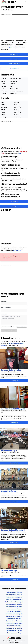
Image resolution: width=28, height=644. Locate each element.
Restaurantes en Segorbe (14, 604)
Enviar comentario (9, 331)
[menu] (26, 2)
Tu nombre (4, 301)
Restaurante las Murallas (11, 370)
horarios (17, 46)
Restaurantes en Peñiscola (14, 621)
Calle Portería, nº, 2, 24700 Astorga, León (12, 42)
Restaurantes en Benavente (14, 599)
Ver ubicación (14, 59)
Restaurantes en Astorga (14, 592)
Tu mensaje (4, 314)
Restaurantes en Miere (14, 619)
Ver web (14, 206)
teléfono (9, 48)
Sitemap (17, 643)
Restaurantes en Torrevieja (14, 623)
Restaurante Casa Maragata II (13, 530)
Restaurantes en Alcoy (14, 633)
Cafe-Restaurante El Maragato (13, 409)
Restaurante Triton (8, 491)
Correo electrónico (6, 308)
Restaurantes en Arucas (14, 609)
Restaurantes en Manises (14, 607)
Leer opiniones (14, 54)
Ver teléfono (14, 201)
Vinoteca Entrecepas (9, 451)
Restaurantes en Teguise (14, 630)
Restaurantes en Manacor (14, 616)
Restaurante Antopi (9, 570)
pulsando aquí (17, 251)
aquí (20, 153)
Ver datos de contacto (14, 64)
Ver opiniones (14, 381)
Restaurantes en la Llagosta (14, 614)
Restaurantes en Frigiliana (14, 597)
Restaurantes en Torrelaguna (14, 602)
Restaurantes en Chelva (14, 626)
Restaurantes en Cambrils (14, 628)
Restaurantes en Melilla (14, 611)
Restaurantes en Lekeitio (14, 595)
